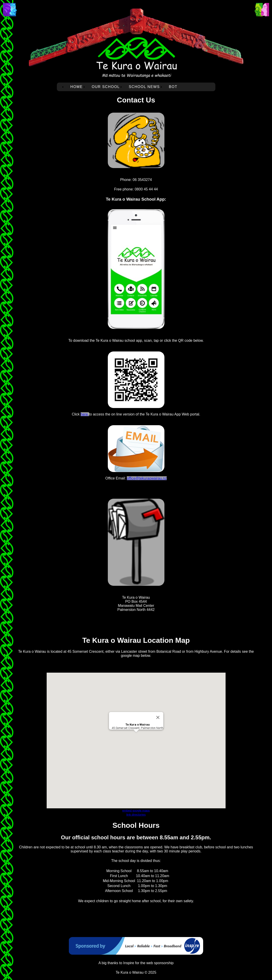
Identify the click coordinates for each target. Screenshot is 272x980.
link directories (136, 815)
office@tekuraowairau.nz (147, 478)
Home (77, 87)
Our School (106, 87)
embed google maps (136, 810)
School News (144, 87)
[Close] (158, 717)
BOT (173, 87)
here (85, 414)
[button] (136, 736)
